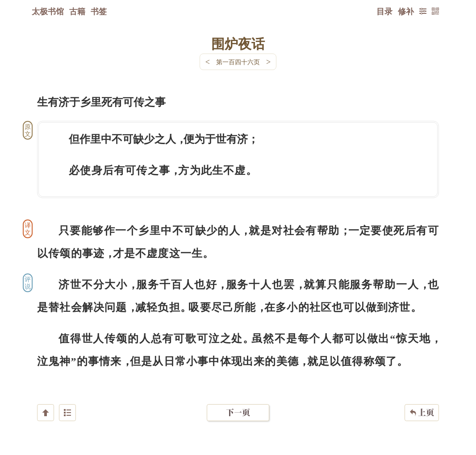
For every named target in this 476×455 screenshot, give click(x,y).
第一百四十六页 (238, 62)
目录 (384, 11)
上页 (422, 402)
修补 (406, 11)
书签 (99, 11)
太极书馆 (48, 11)
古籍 (77, 11)
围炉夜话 (238, 43)
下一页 (238, 402)
